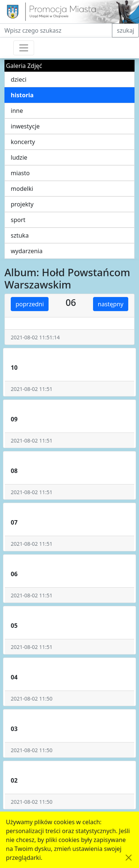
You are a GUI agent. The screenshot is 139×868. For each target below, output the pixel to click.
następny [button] (111, 304)
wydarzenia (27, 251)
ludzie (19, 157)
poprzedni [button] (30, 304)
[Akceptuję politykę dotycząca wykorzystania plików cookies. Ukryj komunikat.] (129, 858)
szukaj (125, 30)
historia (22, 95)
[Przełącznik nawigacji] (24, 48)
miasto (20, 173)
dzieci (19, 79)
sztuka (20, 235)
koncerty (23, 142)
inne (17, 111)
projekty (22, 204)
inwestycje (25, 126)
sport (18, 220)
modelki (22, 189)
